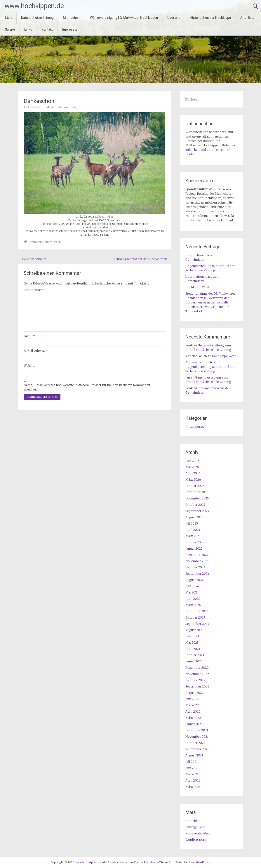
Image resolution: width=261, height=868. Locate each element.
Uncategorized (196, 427)
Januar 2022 (194, 724)
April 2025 (193, 530)
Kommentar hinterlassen (44, 242)
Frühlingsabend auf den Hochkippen (143, 259)
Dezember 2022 (197, 668)
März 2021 (193, 787)
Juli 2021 (192, 762)
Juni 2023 (192, 636)
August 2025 (194, 517)
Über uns (174, 18)
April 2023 (193, 649)
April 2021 (193, 780)
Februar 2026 (195, 486)
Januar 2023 (194, 661)
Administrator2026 (63, 107)
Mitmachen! (72, 18)
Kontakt (47, 29)
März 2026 (193, 480)
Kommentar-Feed (198, 833)
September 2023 (197, 624)
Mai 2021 (192, 774)
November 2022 (197, 674)
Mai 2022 (192, 705)
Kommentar (34, 290)
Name (29, 336)
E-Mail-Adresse (36, 351)
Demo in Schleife (32, 259)
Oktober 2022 (195, 680)
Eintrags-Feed (195, 827)
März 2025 (193, 536)
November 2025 (197, 498)
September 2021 (197, 749)
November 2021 (197, 737)
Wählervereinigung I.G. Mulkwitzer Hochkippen (124, 18)
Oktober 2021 (195, 743)
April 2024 (193, 599)
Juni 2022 (192, 699)
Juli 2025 (192, 523)
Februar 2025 (195, 542)
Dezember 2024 (197, 555)
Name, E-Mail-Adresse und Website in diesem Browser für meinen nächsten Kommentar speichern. (87, 387)
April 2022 (193, 711)
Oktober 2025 (195, 505)
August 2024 (194, 580)
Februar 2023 (195, 655)
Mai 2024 (192, 592)
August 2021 (194, 755)
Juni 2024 (192, 586)
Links (28, 29)
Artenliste (247, 18)
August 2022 (195, 693)
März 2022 (193, 718)
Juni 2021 (192, 768)
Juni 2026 (192, 461)
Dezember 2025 (197, 492)
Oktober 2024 (195, 567)
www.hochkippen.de (34, 6)
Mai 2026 (192, 467)
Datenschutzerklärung (37, 18)
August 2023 (194, 630)
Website (29, 366)
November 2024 (197, 561)
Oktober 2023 (195, 617)
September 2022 (197, 686)
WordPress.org (196, 840)
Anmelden (193, 821)
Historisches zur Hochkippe (210, 18)
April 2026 (193, 473)
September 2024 (197, 574)
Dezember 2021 (197, 730)
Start (8, 18)
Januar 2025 (194, 548)
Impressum (71, 29)
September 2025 (197, 511)
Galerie (10, 29)
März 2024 (193, 605)
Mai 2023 (192, 643)
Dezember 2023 (197, 611)
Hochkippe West (197, 287)
